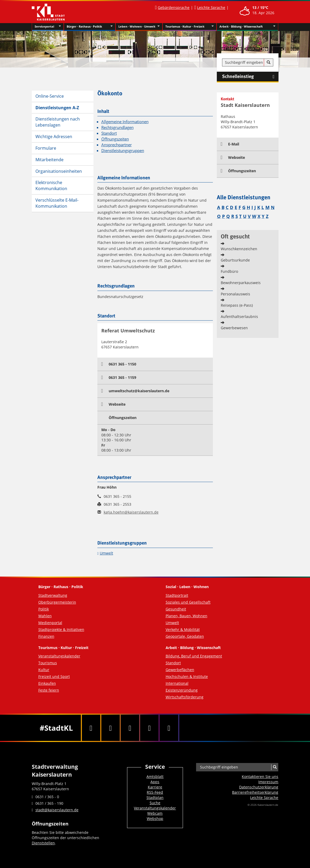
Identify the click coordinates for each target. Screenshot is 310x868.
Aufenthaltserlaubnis (239, 317)
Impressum (268, 782)
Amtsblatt (155, 777)
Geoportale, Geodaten (185, 636)
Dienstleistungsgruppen (123, 151)
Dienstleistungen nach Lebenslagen (58, 122)
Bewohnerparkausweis (241, 283)
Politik (44, 609)
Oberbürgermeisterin (57, 602)
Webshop (155, 819)
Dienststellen (43, 843)
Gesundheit (176, 609)
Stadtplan (155, 798)
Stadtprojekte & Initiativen (61, 629)
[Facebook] (91, 728)
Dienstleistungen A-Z (57, 108)
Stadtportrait (177, 595)
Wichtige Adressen (54, 137)
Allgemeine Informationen (125, 122)
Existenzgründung (182, 690)
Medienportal (50, 623)
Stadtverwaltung (53, 595)
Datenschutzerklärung (259, 787)
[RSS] (169, 728)
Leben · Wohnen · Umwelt (139, 27)
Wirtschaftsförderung (185, 697)
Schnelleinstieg (250, 77)
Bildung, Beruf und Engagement (194, 656)
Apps (155, 782)
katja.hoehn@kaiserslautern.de (131, 512)
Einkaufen (47, 683)
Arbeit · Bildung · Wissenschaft (247, 27)
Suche (155, 803)
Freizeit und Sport (54, 676)
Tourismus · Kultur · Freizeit (190, 27)
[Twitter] (111, 728)
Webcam (155, 813)
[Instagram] (149, 728)
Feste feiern (49, 690)
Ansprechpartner (117, 145)
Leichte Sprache (211, 7)
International (177, 683)
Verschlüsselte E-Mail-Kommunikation (57, 203)
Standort (109, 133)
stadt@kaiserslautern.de (57, 810)
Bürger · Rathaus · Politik (90, 27)
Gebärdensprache (174, 7)
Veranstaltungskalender (59, 656)
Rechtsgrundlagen (117, 127)
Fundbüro (229, 271)
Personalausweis (235, 294)
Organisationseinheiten (59, 171)
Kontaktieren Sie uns (260, 777)
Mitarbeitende (49, 160)
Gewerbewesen (234, 328)
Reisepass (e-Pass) (237, 305)
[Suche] (269, 62)
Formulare (46, 148)
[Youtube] (130, 728)
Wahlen (45, 616)
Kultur (44, 670)
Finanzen (46, 636)
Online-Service (50, 96)
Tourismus (48, 663)
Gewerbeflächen (180, 670)
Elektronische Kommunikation (51, 185)
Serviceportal (48, 27)
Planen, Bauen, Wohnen (186, 616)
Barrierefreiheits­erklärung (255, 792)
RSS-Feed (155, 792)
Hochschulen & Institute (187, 676)
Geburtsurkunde (235, 260)
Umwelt (106, 553)
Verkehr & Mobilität (183, 629)
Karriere (155, 787)
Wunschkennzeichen (239, 249)
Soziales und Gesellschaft (188, 602)
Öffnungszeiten (115, 139)
